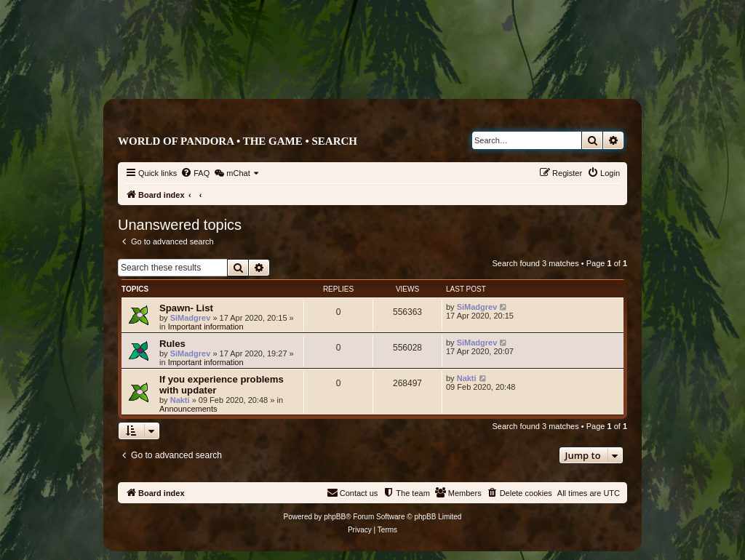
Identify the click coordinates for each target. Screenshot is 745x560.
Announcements (188, 409)
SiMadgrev (191, 318)
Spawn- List (186, 308)
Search (334, 141)
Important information (206, 327)
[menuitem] (195, 173)
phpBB (335, 517)
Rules (172, 344)
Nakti (180, 400)
